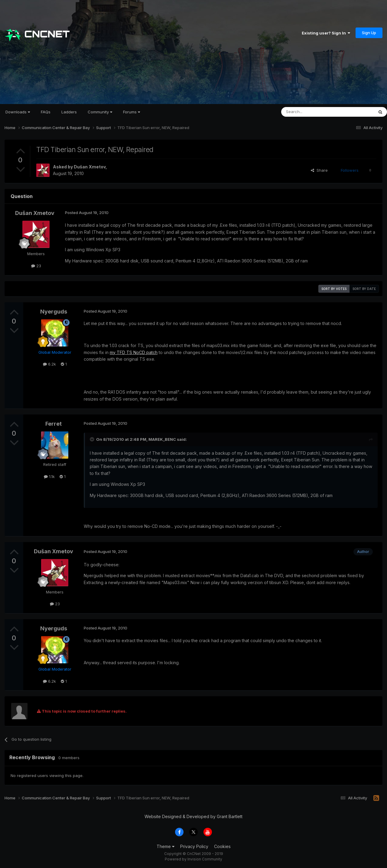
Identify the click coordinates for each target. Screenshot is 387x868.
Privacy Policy (194, 846)
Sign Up (369, 33)
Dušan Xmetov (90, 167)
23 (36, 266)
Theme (166, 846)
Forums (132, 112)
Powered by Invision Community (193, 859)
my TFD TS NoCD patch (134, 352)
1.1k (49, 476)
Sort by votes (334, 289)
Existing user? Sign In (326, 33)
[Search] (312, 112)
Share (319, 170)
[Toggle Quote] (93, 439)
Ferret (54, 424)
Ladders (69, 112)
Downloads (18, 112)
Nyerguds (54, 312)
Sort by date (364, 289)
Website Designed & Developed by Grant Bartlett (193, 816)
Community (100, 112)
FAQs (46, 112)
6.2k (49, 364)
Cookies (222, 846)
